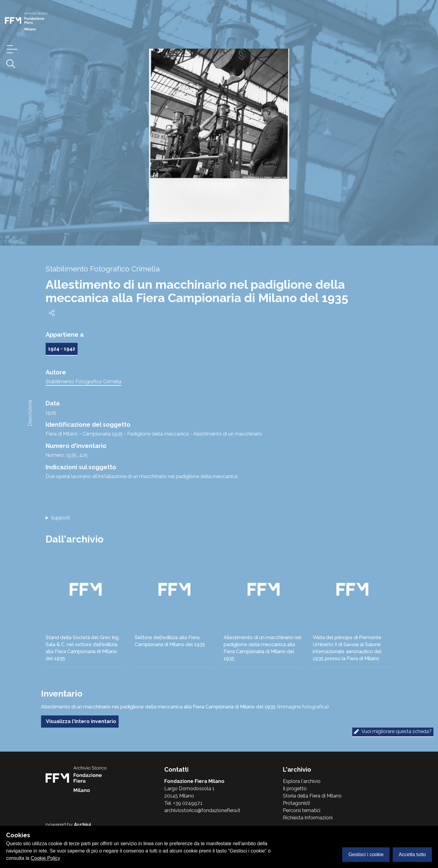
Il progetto (295, 789)
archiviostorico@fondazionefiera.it (202, 810)
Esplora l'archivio (302, 781)
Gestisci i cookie (366, 854)
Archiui (82, 825)
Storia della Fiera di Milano (312, 796)
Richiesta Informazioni (308, 818)
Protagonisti (296, 803)
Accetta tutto (412, 854)
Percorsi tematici (302, 810)
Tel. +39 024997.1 (183, 803)
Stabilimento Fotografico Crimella (83, 382)
